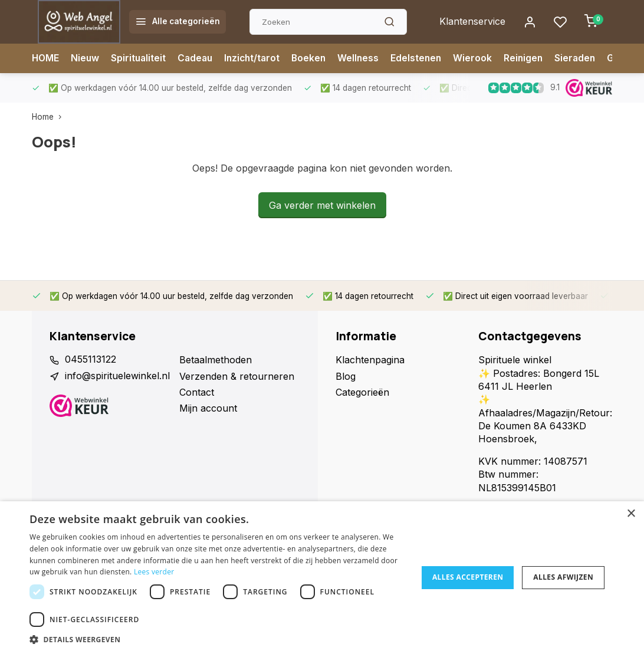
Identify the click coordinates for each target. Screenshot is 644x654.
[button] (218, 639)
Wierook (482, 58)
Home (49, 117)
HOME (46, 58)
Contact (197, 392)
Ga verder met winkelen (322, 205)
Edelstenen (425, 58)
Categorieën (362, 392)
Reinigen (534, 58)
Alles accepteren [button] (468, 577)
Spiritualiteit (141, 58)
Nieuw (86, 58)
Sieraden (586, 58)
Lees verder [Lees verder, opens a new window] (154, 572)
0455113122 (91, 360)
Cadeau (199, 58)
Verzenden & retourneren (237, 376)
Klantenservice (472, 22)
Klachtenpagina (370, 360)
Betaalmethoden (216, 360)
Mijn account (208, 408)
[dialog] (322, 578)
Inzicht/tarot (258, 58)
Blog (346, 376)
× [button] (631, 514)
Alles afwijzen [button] (563, 577)
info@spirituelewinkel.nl (117, 376)
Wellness (367, 58)
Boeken (316, 58)
